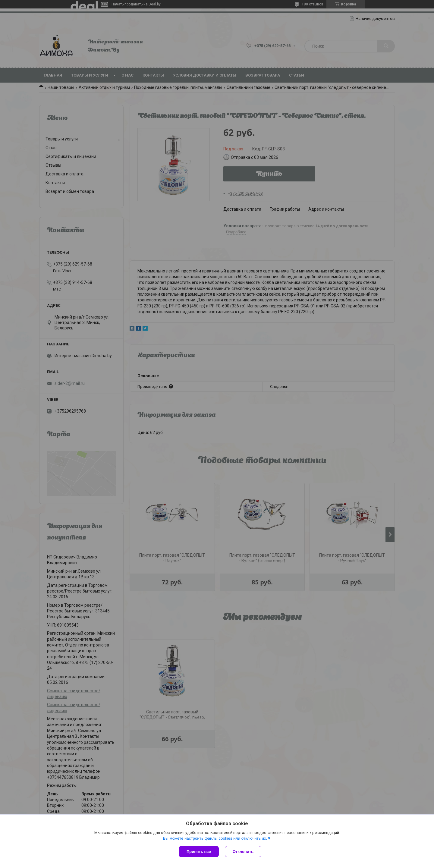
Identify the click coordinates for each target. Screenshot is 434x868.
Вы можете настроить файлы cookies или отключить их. (215, 838)
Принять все (199, 852)
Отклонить (243, 852)
